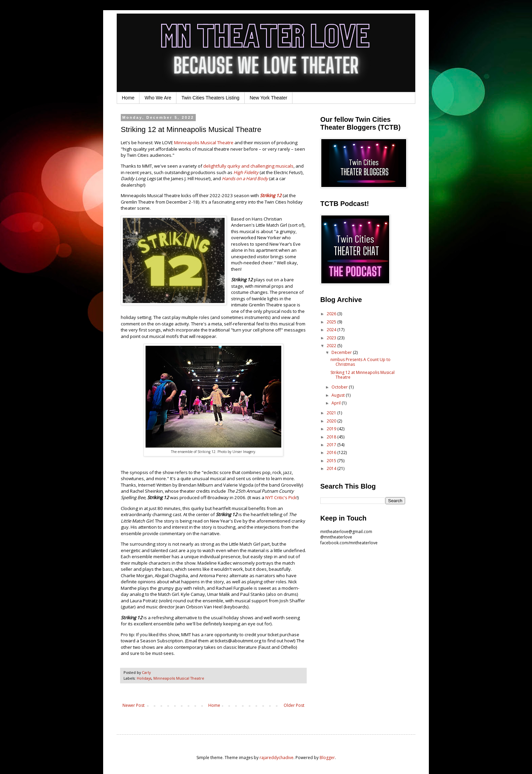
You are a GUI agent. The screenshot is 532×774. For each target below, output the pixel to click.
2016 (332, 452)
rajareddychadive (277, 758)
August (339, 395)
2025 (332, 322)
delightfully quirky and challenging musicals (248, 166)
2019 (332, 429)
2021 (332, 413)
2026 (332, 314)
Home (128, 98)
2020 (332, 421)
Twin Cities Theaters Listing (211, 98)
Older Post (294, 705)
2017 (332, 445)
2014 (332, 468)
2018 (332, 437)
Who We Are (158, 98)
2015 (332, 461)
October (340, 387)
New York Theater (269, 98)
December (342, 352)
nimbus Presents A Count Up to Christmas (360, 362)
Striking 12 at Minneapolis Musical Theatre (363, 375)
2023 (332, 338)
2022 (332, 346)
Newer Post (134, 705)
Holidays (144, 678)
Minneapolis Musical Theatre (204, 143)
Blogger (327, 758)
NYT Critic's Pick (281, 497)
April (337, 403)
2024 (332, 330)
